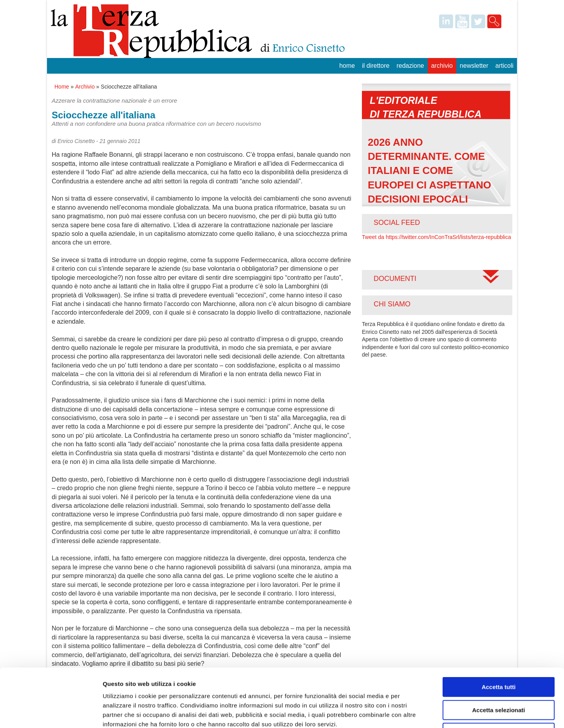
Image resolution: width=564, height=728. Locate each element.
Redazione (410, 66)
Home (347, 66)
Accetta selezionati (498, 655)
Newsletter (474, 66)
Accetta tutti (499, 632)
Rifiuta (499, 678)
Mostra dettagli (412, 713)
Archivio (442, 66)
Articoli (504, 66)
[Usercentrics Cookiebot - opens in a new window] (51, 713)
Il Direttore (376, 66)
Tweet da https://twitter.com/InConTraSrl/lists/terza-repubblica (437, 237)
